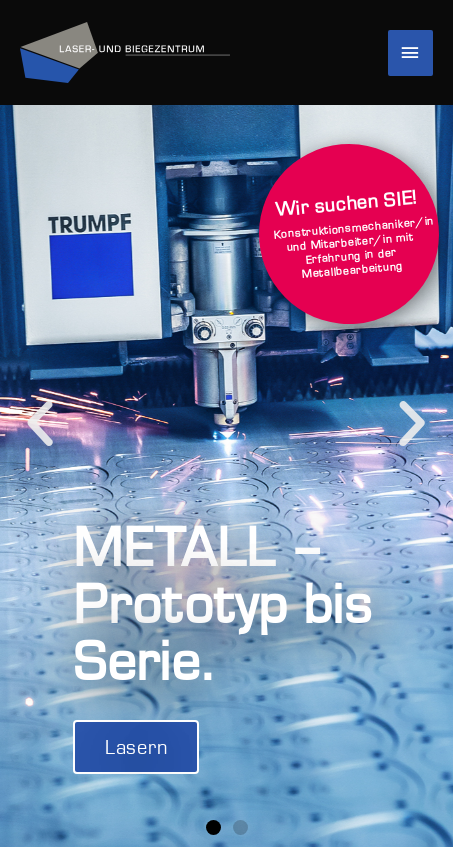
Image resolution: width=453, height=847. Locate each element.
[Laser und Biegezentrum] (125, 53)
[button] (40, 424)
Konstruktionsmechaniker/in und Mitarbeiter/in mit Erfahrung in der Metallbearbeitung (352, 232)
